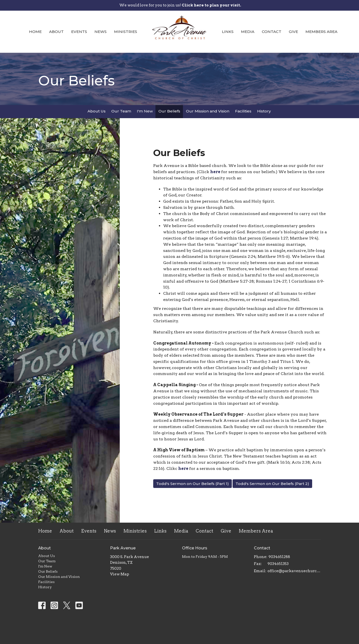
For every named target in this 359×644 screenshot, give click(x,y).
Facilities (243, 111)
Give (293, 32)
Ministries (126, 32)
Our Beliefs (169, 111)
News (101, 32)
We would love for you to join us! (180, 5)
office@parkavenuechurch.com (294, 571)
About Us (97, 111)
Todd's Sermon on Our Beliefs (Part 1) (193, 484)
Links (228, 32)
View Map (120, 574)
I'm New (145, 111)
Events (79, 32)
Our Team (121, 111)
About (56, 32)
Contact (272, 32)
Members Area (321, 32)
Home (35, 32)
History (264, 111)
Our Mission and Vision (208, 111)
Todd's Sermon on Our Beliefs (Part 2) (272, 484)
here (216, 172)
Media (248, 32)
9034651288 (279, 557)
